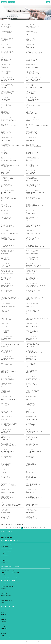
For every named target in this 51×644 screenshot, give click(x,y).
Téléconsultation (4, 558)
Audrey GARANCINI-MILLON (34, 78)
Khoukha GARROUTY (32, 217)
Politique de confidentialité (6, 537)
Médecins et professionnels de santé (8, 638)
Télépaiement (3, 560)
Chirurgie (2, 624)
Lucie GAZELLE (5, 450)
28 (31, 528)
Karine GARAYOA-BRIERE (8, 85)
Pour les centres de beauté (6, 549)
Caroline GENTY (5, 516)
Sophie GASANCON (32, 224)
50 (40, 528)
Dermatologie (3, 615)
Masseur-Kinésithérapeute (6, 575)
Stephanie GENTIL (31, 510)
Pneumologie (3, 631)
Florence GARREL (31, 197)
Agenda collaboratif (5, 556)
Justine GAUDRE (5, 324)
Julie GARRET (4, 204)
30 (36, 528)
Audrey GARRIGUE (31, 211)
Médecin (14, 570)
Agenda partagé (4, 553)
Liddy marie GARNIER (7, 178)
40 (38, 528)
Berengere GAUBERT (7, 290)
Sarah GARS (4, 224)
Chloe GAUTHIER (5, 364)
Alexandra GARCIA (31, 98)
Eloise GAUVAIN (31, 403)
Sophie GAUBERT (6, 284)
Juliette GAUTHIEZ (31, 370)
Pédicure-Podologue (5, 577)
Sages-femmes (4, 593)
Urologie (2, 636)
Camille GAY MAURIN (6, 430)
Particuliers (4, 2)
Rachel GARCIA (30, 124)
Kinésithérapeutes (4, 591)
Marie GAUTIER (30, 377)
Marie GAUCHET (5, 304)
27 (29, 528)
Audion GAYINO (30, 437)
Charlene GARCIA (31, 104)
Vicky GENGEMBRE (31, 483)
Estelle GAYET (5, 437)
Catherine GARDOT (6, 151)
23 (20, 528)
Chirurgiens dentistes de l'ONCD (7, 586)
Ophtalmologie (4, 629)
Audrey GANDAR (31, 38)
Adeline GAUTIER (5, 390)
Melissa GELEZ (30, 463)
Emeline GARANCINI (6, 78)
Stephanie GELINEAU (32, 470)
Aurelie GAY (29, 423)
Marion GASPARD (5, 244)
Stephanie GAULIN (31, 324)
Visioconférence (4, 563)
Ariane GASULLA (5, 271)
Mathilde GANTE (31, 58)
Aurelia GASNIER (5, 231)
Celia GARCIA (4, 124)
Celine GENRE (5, 503)
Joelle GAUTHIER (5, 344)
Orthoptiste (15, 575)
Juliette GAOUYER (6, 71)
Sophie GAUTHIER (6, 357)
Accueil (48, 2)
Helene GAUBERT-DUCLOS (8, 297)
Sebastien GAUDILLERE (33, 310)
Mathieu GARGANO (31, 158)
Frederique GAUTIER (6, 383)
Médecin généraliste (5, 610)
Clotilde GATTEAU (6, 277)
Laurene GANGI (30, 45)
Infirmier (2, 572)
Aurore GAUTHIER (31, 350)
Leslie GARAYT (30, 85)
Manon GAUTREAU (6, 397)
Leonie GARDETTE (31, 138)
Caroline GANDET (6, 45)
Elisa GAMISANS (31, 31)
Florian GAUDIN (5, 317)
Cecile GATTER (30, 277)
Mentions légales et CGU (6, 535)
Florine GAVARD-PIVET (7, 417)
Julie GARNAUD (30, 164)
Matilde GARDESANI (6, 138)
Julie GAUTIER (30, 383)
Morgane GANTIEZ (6, 65)
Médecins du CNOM (5, 584)
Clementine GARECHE (32, 151)
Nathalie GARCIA (31, 91)
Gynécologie (3, 622)
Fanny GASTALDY (31, 264)
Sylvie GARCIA (5, 104)
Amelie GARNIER (5, 171)
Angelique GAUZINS (32, 410)
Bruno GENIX (30, 496)
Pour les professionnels (6, 544)
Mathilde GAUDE (5, 310)
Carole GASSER (5, 257)
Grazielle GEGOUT (6, 463)
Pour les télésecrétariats (6, 551)
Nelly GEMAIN (5, 476)
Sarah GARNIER (30, 178)
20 (13, 528)
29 (33, 528)
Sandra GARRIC (30, 204)
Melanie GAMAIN (5, 25)
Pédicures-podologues (6, 596)
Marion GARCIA (5, 98)
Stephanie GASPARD (32, 231)
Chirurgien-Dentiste (5, 570)
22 (18, 528)
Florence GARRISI (6, 217)
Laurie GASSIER (5, 264)
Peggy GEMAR (30, 476)
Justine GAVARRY (31, 417)
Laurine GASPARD (31, 237)
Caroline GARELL (5, 158)
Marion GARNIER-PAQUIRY (34, 184)
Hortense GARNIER (6, 184)
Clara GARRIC (4, 211)
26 (27, 528)
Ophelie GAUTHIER (32, 364)
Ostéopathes (3, 589)
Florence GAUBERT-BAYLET (34, 290)
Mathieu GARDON (31, 144)
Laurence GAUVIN (6, 410)
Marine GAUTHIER (31, 337)
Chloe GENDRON (5, 483)
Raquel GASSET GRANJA (33, 257)
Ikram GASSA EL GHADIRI (33, 251)
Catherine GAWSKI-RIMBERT (9, 423)
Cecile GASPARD (5, 237)
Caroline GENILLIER (32, 490)
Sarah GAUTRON (5, 403)
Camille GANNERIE (31, 51)
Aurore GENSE (5, 510)
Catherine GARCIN (6, 131)
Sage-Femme (15, 577)
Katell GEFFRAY (30, 450)
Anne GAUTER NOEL (6, 337)
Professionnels (12, 2)
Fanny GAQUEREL (31, 71)
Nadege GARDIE (5, 144)
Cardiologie (3, 619)
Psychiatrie (3, 617)
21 (15, 528)
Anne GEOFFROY (31, 516)
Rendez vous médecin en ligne (26, 642)
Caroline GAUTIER (6, 377)
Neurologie (3, 626)
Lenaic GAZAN (30, 443)
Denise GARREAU (5, 197)
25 (24, 528)
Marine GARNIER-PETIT (7, 191)
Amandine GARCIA (6, 118)
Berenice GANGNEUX (7, 51)
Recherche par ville (5, 598)
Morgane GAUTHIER (6, 350)
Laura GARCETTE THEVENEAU (9, 91)
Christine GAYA (30, 430)
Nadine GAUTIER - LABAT (33, 390)
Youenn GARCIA (30, 118)
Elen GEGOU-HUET (32, 456)
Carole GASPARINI (31, 244)
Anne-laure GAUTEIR (32, 330)
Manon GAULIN (5, 330)
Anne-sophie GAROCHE (33, 191)
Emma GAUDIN (30, 317)
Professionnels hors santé (6, 600)
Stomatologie (3, 633)
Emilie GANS (4, 58)
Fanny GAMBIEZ (31, 25)
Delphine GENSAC (31, 503)
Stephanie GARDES (32, 131)
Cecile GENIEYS (5, 490)
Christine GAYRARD (6, 443)
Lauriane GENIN (5, 496)
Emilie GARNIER (31, 171)
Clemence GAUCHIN (32, 304)
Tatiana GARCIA (5, 111)
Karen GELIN (4, 470)
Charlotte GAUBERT (32, 284)
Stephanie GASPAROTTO (8, 251)
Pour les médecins (5, 546)
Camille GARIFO (5, 164)
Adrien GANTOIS (31, 65)
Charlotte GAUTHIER (32, 344)
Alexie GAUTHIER (31, 357)
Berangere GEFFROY (6, 456)
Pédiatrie (2, 612)
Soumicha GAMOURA (7, 38)
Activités (2, 603)
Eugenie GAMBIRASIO (7, 31)
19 (11, 528)
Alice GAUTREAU (31, 397)
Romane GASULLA (31, 271)
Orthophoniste (16, 572)
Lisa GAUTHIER (5, 370)
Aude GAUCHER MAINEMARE (34, 297)
